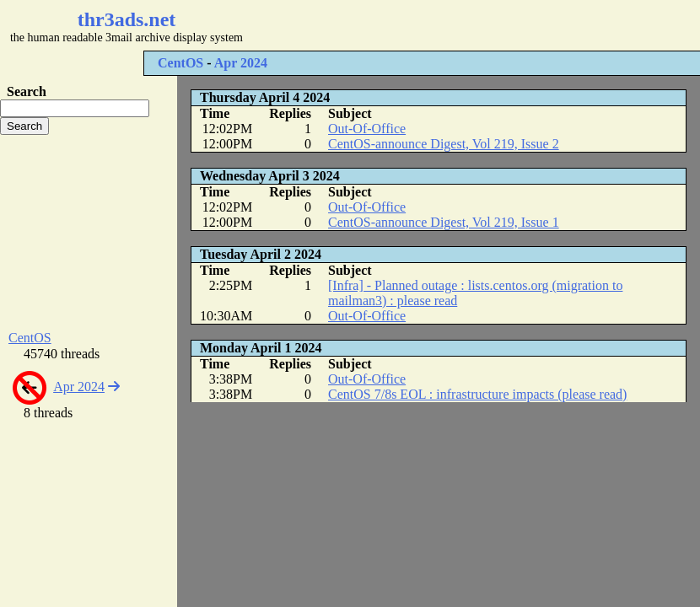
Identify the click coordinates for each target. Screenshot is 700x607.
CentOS (180, 63)
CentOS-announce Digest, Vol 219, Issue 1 (444, 222)
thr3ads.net (127, 19)
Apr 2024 (241, 63)
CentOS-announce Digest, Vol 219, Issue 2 (444, 144)
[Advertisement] (89, 233)
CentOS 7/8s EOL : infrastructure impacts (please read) (477, 394)
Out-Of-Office (367, 129)
